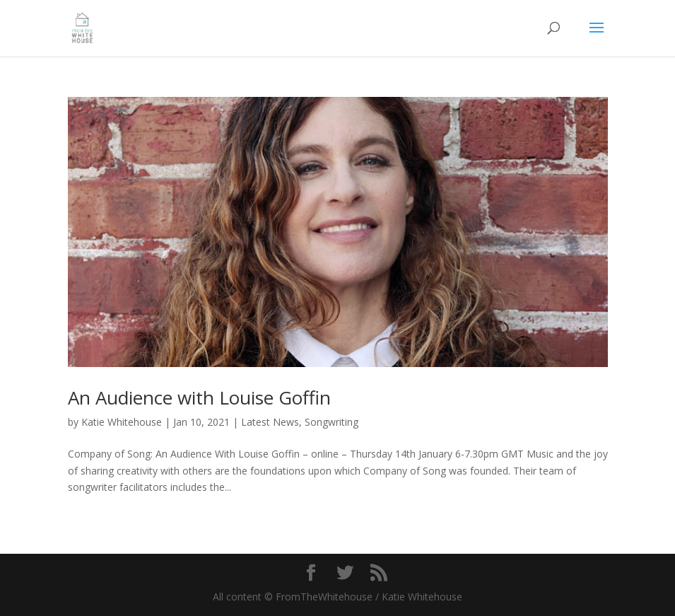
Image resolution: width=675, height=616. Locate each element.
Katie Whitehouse (122, 422)
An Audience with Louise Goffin (199, 397)
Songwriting (331, 422)
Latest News (270, 422)
